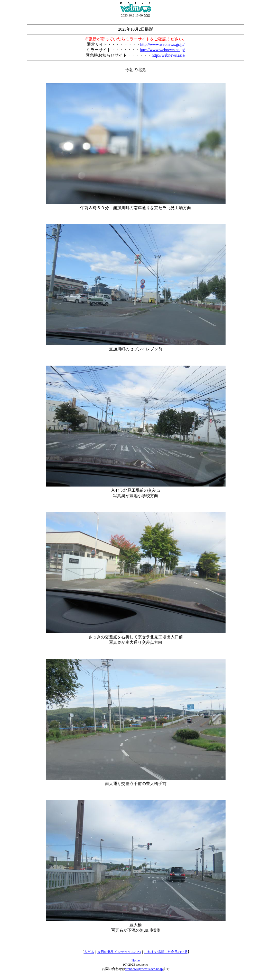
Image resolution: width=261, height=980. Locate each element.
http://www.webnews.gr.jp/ (162, 44)
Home (136, 960)
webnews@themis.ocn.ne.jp (144, 969)
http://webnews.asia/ (168, 55)
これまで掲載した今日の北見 (166, 952)
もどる (89, 952)
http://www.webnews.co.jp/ (162, 50)
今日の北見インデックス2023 (119, 952)
